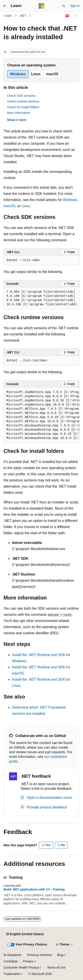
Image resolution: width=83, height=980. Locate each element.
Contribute (11, 961)
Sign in (75, 6)
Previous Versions (39, 955)
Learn (8, 16)
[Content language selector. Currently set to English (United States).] (25, 934)
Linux (26, 206)
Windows (70, 200)
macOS (9, 206)
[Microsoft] (41, 6)
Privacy (28, 961)
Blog (60, 955)
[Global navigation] (4, 6)
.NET (23, 16)
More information (19, 113)
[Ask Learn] (67, 16)
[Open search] (64, 6)
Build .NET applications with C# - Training (34, 889)
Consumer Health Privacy (21, 967)
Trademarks (12, 974)
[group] (41, 415)
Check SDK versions (21, 96)
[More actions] (76, 16)
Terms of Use (56, 967)
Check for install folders (23, 107)
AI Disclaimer (13, 955)
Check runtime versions (23, 101)
